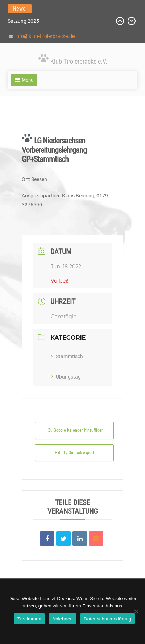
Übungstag (66, 377)
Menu (24, 80)
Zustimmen (30, 619)
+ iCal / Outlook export (74, 453)
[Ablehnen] (136, 611)
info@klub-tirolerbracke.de (45, 36)
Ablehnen (63, 619)
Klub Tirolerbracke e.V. (79, 61)
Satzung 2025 (23, 21)
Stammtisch (67, 356)
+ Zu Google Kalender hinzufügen (74, 430)
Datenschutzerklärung (107, 619)
